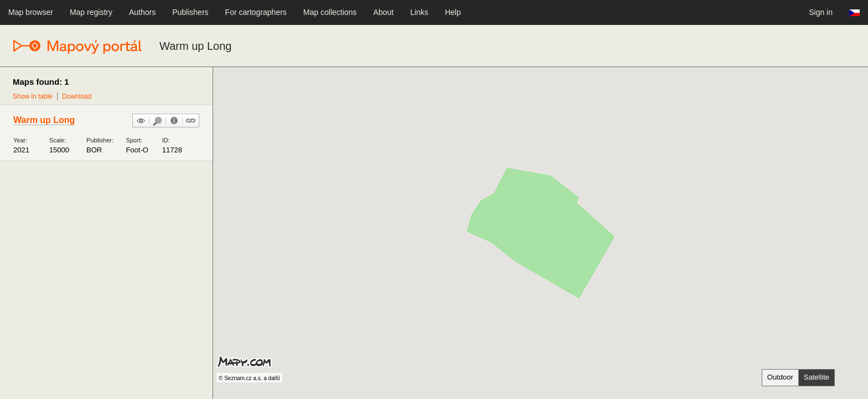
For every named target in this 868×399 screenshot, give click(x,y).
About (383, 12)
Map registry (91, 12)
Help (453, 12)
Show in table (33, 96)
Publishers (190, 12)
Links (419, 12)
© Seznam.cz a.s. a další (249, 378)
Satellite (817, 377)
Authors (142, 12)
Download (77, 96)
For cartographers (256, 12)
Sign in (821, 12)
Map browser (31, 12)
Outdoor (780, 377)
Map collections (330, 12)
